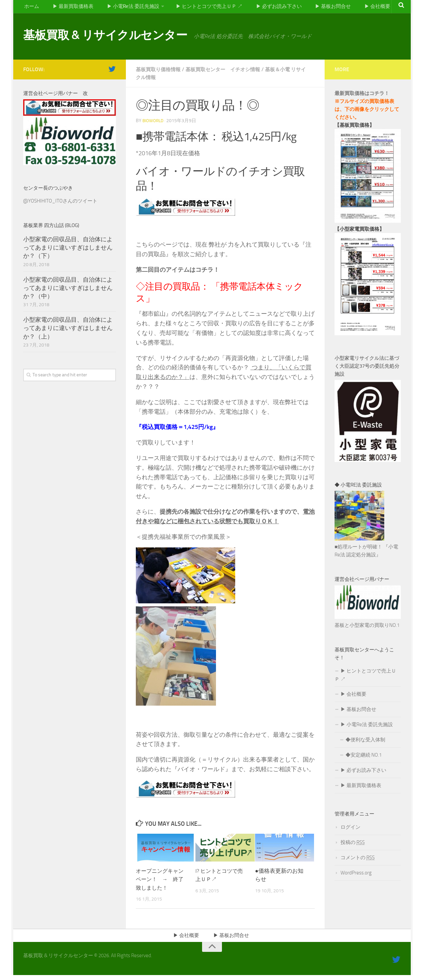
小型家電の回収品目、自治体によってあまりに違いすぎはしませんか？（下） (68, 251)
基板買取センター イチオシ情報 (228, 73)
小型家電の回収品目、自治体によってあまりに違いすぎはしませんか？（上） (68, 332)
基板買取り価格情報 (160, 73)
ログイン (350, 831)
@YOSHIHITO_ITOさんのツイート (60, 204)
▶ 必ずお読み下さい (277, 8)
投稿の (353, 846)
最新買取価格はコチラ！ (362, 97)
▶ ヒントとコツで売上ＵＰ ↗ (207, 8)
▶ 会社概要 (372, 8)
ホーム (31, 8)
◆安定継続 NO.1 (364, 759)
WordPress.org (356, 876)
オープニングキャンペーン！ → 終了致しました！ (161, 883)
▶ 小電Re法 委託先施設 (129, 8)
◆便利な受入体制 (365, 743)
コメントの (358, 861)
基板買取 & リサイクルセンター (121, 40)
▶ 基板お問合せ (330, 8)
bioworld (154, 124)
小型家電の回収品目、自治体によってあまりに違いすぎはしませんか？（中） (68, 291)
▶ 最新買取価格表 (70, 8)
